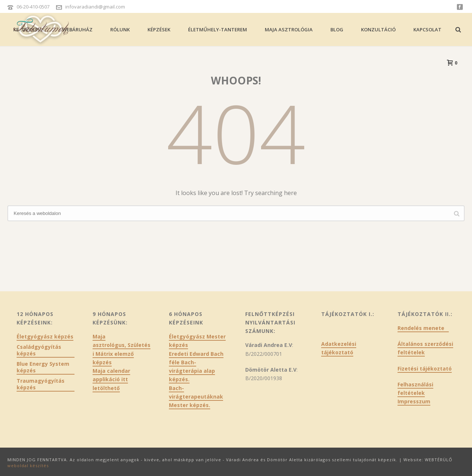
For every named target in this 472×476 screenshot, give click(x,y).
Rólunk (120, 29)
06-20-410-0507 (33, 7)
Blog (337, 29)
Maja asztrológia (289, 29)
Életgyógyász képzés (45, 337)
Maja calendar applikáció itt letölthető (111, 379)
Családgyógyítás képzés (39, 350)
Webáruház (77, 29)
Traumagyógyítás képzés (41, 384)
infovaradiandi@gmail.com (95, 7)
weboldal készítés (28, 465)
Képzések (159, 29)
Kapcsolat (427, 29)
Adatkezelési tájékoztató (339, 348)
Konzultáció (378, 29)
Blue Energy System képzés (43, 367)
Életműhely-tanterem (218, 29)
